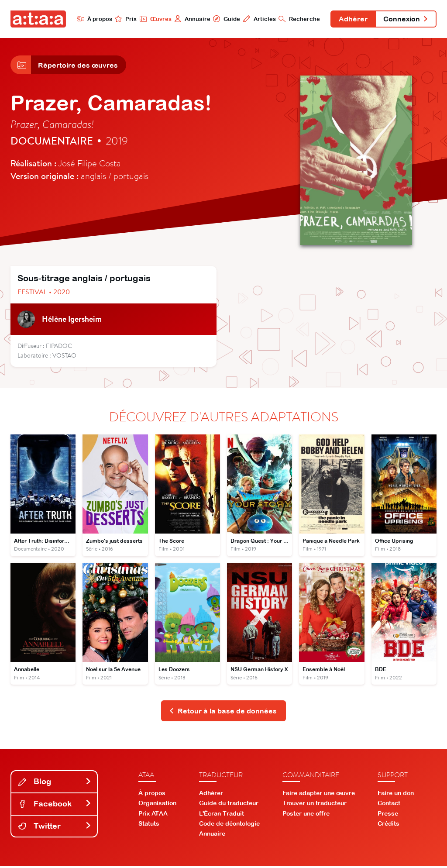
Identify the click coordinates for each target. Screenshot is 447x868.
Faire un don (396, 795)
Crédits (389, 825)
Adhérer (351, 19)
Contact (389, 805)
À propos (91, 19)
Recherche (297, 19)
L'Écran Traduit (222, 815)
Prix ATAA (153, 815)
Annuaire (190, 19)
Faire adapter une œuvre (319, 795)
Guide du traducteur (229, 805)
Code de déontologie (229, 825)
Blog (55, 784)
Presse (388, 815)
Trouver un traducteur (315, 805)
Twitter (55, 828)
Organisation (157, 805)
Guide (224, 19)
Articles (257, 19)
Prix (123, 19)
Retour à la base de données (223, 713)
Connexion (405, 19)
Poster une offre (306, 815)
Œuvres (153, 19)
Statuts (149, 825)
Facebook (55, 806)
